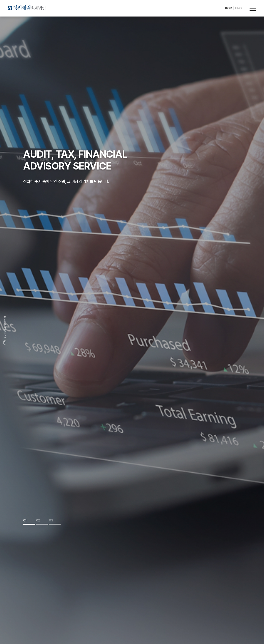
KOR (228, 8)
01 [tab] (25, 520)
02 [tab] (38, 520)
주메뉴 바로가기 (0, 0)
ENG (238, 8)
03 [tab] (51, 520)
